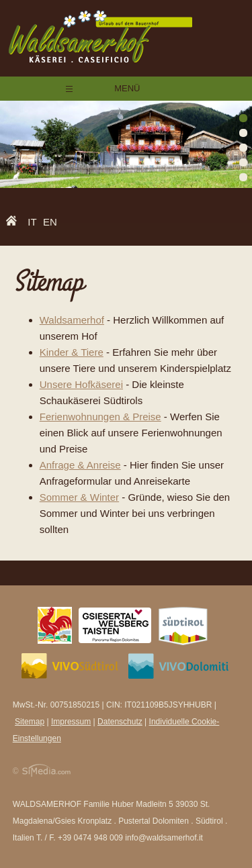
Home (15, 223)
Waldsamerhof (72, 320)
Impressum (71, 722)
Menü (126, 88)
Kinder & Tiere (72, 352)
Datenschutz (120, 722)
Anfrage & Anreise (80, 465)
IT (32, 222)
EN (50, 222)
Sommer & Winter (79, 497)
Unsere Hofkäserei (81, 384)
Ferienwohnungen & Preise (100, 417)
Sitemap (30, 722)
